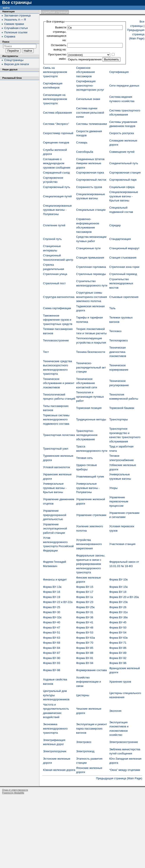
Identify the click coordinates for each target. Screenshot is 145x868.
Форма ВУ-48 (85, 628)
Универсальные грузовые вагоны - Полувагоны (88, 488)
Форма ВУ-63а (85, 638)
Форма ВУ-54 (118, 633)
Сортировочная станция (125, 173)
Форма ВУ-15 (85, 587)
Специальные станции (91, 210)
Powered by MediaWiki (13, 793)
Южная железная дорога (59, 770)
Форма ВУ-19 (52, 597)
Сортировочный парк (123, 180)
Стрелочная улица (55, 274)
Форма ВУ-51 (52, 633)
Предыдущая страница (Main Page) (136, 34)
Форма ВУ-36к (119, 617)
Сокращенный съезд (56, 173)
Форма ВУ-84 (52, 648)
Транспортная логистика (59, 435)
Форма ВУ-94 (85, 663)
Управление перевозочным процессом (119, 502)
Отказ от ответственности (15, 790)
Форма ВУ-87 (52, 653)
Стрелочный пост (54, 283)
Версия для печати (17, 64)
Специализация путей (57, 196)
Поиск (6, 42)
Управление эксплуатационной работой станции (55, 529)
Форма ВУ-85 (85, 648)
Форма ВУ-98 (52, 670)
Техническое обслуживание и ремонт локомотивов (59, 383)
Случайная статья (16, 28)
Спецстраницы (14, 60)
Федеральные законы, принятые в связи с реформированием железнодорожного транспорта (91, 564)
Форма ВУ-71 (118, 643)
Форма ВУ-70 (85, 643)
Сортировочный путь (57, 187)
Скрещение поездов (56, 142)
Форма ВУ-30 (52, 612)
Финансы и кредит (55, 579)
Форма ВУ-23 (85, 602)
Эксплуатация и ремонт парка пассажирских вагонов (92, 728)
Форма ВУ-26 (118, 607)
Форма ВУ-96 (118, 663)
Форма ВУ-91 (85, 658)
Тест (46, 352)
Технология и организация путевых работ (90, 397)
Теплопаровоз (119, 340)
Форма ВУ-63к (119, 638)
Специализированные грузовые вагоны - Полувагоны (57, 210)
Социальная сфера (122, 187)
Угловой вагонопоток (57, 467)
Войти (6, 8)
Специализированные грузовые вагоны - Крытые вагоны (124, 196)
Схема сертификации (57, 308)
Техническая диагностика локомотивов (118, 352)
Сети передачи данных (124, 86)
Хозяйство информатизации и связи (88, 682)
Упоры (114, 488)
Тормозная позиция (89, 408)
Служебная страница (55, 12)
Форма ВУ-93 (52, 663)
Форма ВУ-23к (119, 602)
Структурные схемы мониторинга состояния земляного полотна (92, 297)
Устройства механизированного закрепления (89, 544)
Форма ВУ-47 (52, 628)
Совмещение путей (122, 152)
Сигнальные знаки (88, 99)
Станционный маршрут (124, 248)
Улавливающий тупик (90, 477)
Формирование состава (91, 670)
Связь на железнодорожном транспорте (55, 72)
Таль (112, 308)
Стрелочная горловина (91, 267)
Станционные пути (88, 248)
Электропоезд (85, 751)
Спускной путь (52, 239)
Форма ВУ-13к (52, 587)
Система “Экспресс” (56, 124)
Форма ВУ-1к (84, 597)
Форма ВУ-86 (118, 648)
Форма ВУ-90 (52, 658)
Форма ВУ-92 (118, 658)
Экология (115, 711)
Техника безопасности (91, 352)
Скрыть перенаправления (85, 59)
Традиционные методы (91, 419)
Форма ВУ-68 (52, 643)
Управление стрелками (91, 515)
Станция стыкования (123, 258)
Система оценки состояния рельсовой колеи (90, 113)
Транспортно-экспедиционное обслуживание (87, 435)
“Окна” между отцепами (125, 770)
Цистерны (83, 695)
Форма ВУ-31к (119, 612)
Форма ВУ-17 (85, 592)
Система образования (57, 113)
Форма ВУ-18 (118, 592)
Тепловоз (115, 331)
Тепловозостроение (56, 340)
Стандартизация (120, 239)
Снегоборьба (85, 152)
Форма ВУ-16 (52, 592)
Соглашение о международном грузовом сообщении (57, 163)
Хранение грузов (120, 682)
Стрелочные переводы (91, 274)
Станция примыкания (90, 258)
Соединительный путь (124, 163)
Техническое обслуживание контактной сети (87, 383)
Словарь (82, 142)
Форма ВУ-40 (52, 622)
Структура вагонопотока (59, 297)
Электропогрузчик (55, 751)
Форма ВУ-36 (85, 617)
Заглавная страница (18, 15)
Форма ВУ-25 (52, 607)
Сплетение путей (54, 225)
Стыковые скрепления (124, 297)
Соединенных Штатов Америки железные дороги (90, 163)
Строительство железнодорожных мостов (121, 283)
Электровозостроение (124, 742)
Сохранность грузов (89, 187)
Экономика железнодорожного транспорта (55, 728)
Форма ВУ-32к (52, 617)
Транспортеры (119, 419)
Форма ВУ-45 (118, 622)
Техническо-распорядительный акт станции (91, 367)
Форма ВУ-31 (85, 612)
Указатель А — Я (15, 20)
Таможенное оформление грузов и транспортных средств (58, 320)
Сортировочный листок (91, 180)
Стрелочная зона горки (124, 267)
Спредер (115, 225)
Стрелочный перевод (123, 274)
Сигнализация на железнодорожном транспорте (55, 99)
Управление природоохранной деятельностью (55, 515)
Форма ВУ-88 (85, 653)
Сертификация (119, 72)
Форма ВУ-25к (85, 607)
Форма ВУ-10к (119, 579)
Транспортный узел (56, 449)
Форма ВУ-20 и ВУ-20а (124, 597)
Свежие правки (14, 24)
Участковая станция (122, 544)
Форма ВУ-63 (52, 638)
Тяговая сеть (84, 458)
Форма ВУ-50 (118, 628)
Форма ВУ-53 (85, 633)
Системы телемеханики (91, 124)
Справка (10, 36)
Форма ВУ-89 (118, 653)
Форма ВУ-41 (85, 622)
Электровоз (84, 742)
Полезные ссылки (16, 32)
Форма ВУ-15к (119, 587)
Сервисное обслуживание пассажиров (85, 72)
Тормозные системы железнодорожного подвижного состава (56, 420)
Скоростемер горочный (58, 133)
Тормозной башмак (122, 408)
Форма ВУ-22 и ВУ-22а (58, 602)
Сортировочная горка (90, 173)
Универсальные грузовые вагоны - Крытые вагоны (55, 488)
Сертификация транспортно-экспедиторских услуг (90, 85)
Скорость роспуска (122, 133)
